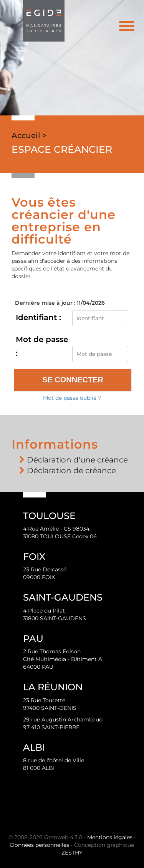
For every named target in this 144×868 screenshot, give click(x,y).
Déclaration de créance (71, 471)
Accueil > (29, 135)
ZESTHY (72, 853)
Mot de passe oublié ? (72, 398)
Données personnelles (40, 845)
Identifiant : (38, 317)
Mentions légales (110, 837)
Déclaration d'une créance (77, 460)
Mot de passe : (42, 346)
